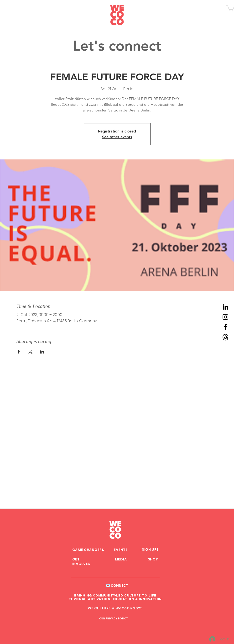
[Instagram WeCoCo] (225, 317)
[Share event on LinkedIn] (42, 352)
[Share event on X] (30, 352)
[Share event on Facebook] (19, 352)
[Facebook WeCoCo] (225, 327)
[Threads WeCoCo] (225, 337)
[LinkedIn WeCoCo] (225, 307)
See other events (117, 137)
